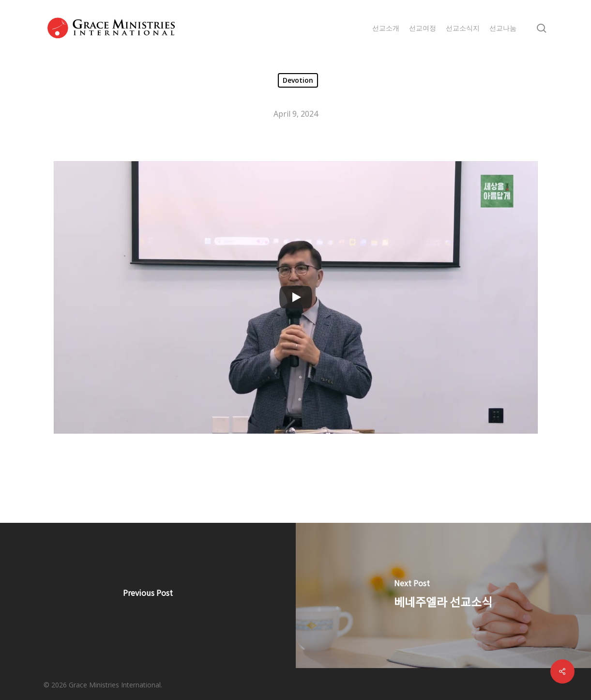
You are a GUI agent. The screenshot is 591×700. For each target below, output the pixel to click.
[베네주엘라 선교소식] (444, 595)
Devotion (298, 80)
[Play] (296, 297)
